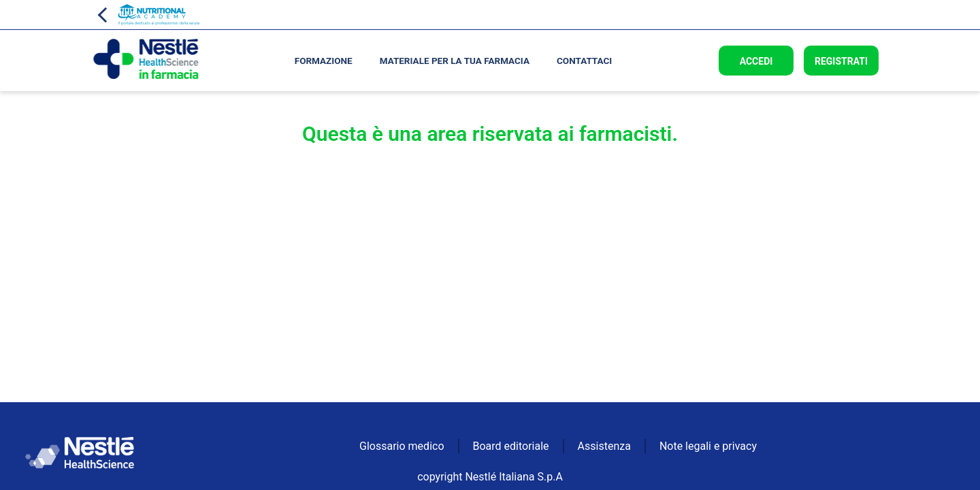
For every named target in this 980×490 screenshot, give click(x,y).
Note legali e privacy (708, 446)
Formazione (324, 61)
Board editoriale (511, 446)
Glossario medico (402, 446)
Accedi (756, 61)
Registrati (841, 61)
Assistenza (604, 446)
